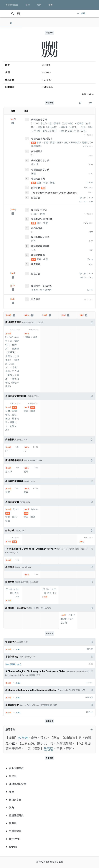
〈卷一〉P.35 (87, 198)
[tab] (11, 23)
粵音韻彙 (36, 264)
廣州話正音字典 (39, 120)
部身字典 (36, 188)
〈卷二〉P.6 (88, 278)
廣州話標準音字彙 (40, 161)
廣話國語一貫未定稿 (41, 286)
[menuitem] (49, 768)
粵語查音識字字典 (40, 170)
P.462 (90, 697)
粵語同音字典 (38, 179)
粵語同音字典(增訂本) (42, 139)
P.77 (91, 183)
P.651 (91, 682)
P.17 (91, 290)
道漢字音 (36, 198)
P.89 (91, 649)
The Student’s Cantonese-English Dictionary (54, 193)
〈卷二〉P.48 (87, 202)
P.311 (91, 712)
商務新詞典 (37, 152)
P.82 (91, 259)
